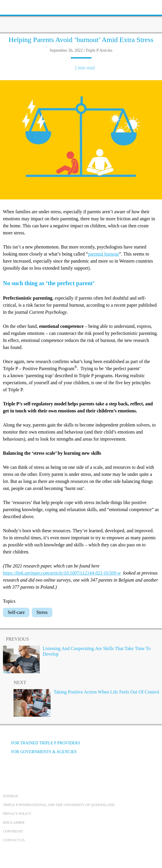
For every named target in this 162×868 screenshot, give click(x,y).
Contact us (14, 840)
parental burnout (103, 254)
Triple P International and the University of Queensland (59, 805)
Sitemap (10, 796)
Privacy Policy (17, 814)
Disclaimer (14, 822)
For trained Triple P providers (42, 743)
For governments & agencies (40, 752)
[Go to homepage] (81, 16)
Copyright (13, 831)
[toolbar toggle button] (15, 7)
